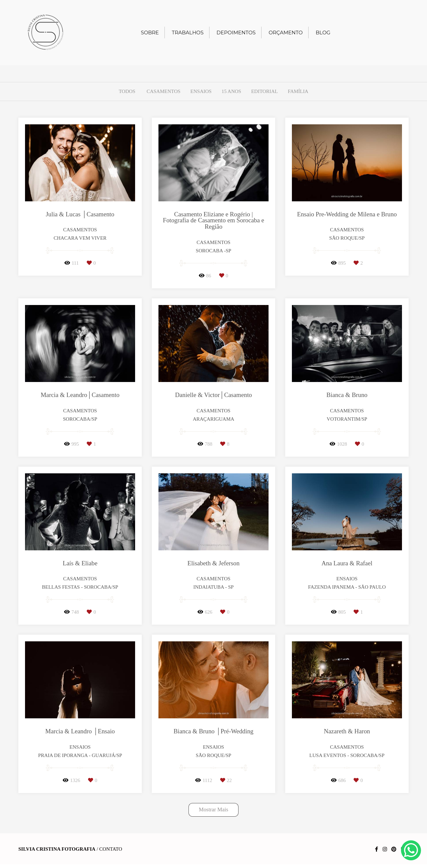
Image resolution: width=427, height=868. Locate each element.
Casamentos (163, 91)
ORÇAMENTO (286, 32)
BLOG (323, 32)
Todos (127, 91)
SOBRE (150, 32)
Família (298, 91)
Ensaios (201, 91)
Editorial (265, 91)
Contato (111, 849)
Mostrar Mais (213, 810)
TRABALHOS (188, 32)
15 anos (231, 91)
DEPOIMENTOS (236, 32)
